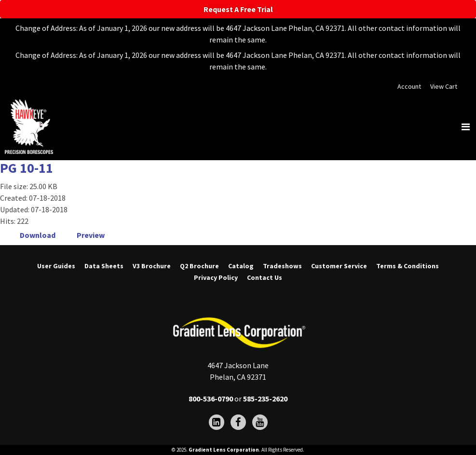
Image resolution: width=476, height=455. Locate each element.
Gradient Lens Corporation (224, 450)
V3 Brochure (152, 266)
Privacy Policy (216, 277)
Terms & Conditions (408, 266)
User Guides (56, 266)
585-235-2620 (265, 399)
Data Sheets (104, 266)
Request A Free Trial (238, 9)
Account (409, 86)
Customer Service (339, 266)
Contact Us (265, 277)
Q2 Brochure (199, 266)
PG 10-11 (27, 168)
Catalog (241, 266)
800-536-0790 (211, 399)
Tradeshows (282, 266)
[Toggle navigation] (466, 127)
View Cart (444, 86)
